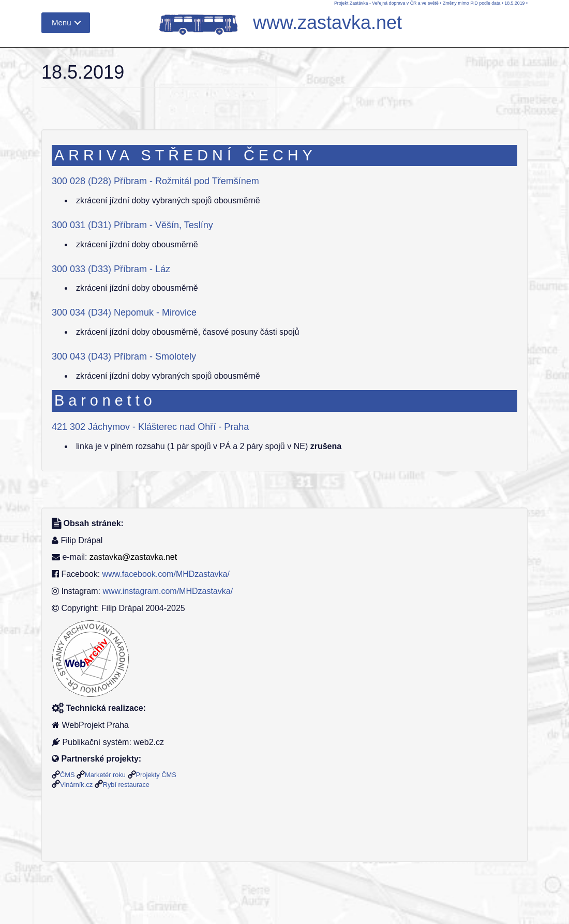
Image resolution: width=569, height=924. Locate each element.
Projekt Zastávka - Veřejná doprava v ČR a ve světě (386, 3)
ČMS (67, 775)
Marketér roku (105, 775)
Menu (62, 23)
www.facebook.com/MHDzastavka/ (166, 574)
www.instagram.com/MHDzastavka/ (168, 591)
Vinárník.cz (76, 785)
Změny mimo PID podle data (471, 3)
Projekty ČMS (156, 775)
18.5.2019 (514, 3)
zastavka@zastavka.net (133, 557)
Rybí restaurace (126, 785)
